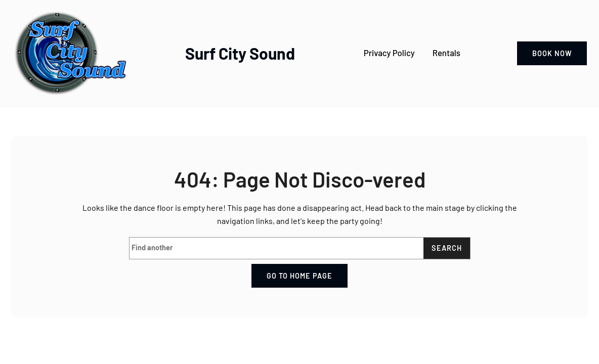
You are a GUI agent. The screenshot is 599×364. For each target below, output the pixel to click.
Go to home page (299, 276)
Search (447, 248)
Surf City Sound (240, 53)
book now (552, 53)
